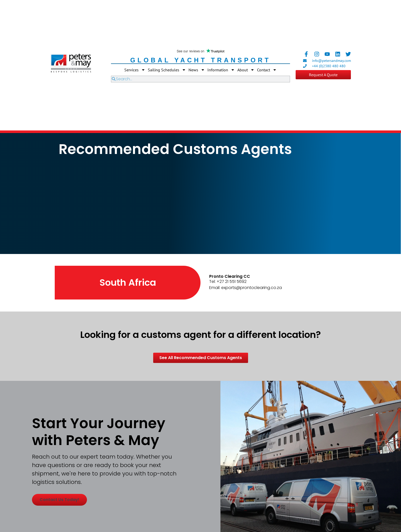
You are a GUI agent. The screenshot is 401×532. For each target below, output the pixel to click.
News (197, 70)
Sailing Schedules (167, 70)
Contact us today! (59, 500)
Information (221, 70)
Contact (267, 70)
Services (135, 70)
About (246, 70)
